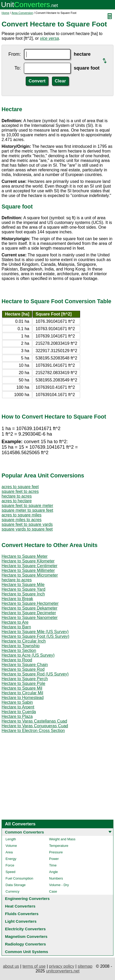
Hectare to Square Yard (23, 589)
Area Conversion (22, 13)
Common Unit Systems (27, 952)
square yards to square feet (27, 529)
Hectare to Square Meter (25, 556)
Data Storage (16, 885)
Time (53, 865)
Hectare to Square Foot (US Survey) (35, 636)
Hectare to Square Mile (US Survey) (35, 632)
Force (10, 865)
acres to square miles (22, 515)
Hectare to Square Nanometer (30, 618)
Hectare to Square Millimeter (28, 570)
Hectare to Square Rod (23, 669)
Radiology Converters (25, 944)
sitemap (85, 966)
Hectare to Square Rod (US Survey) (35, 674)
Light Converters (21, 921)
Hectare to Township (21, 646)
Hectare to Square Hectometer (30, 603)
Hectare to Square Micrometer (30, 575)
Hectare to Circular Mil (22, 693)
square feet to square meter (27, 506)
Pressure (56, 852)
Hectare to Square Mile (23, 585)
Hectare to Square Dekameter (30, 608)
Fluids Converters (22, 914)
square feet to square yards (27, 524)
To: (18, 68)
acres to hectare (17, 501)
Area (9, 852)
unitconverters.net (63, 971)
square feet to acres (20, 491)
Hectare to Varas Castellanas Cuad (34, 721)
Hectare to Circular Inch (24, 641)
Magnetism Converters (26, 936)
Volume (11, 846)
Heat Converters (20, 906)
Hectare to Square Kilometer (28, 561)
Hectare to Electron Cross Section (33, 731)
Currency (12, 891)
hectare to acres (17, 496)
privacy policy (62, 966)
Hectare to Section (19, 650)
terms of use (34, 966)
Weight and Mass (62, 839)
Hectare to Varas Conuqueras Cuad (35, 726)
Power (54, 859)
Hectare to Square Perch (25, 679)
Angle (53, 872)
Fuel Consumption (19, 878)
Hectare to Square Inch (23, 594)
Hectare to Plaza (17, 716)
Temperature (59, 846)
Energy (11, 859)
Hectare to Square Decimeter (29, 613)
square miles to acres (22, 520)
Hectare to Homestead (23, 698)
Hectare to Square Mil (22, 688)
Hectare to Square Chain (25, 665)
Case (53, 891)
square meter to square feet (27, 510)
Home (5, 13)
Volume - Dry (59, 885)
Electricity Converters (25, 929)
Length (11, 839)
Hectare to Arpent (18, 707)
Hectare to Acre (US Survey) (28, 655)
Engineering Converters (27, 899)
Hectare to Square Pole (23, 683)
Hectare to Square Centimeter (30, 566)
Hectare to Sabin (17, 702)
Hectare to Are (15, 622)
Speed (11, 872)
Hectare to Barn (16, 627)
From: (15, 54)
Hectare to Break (17, 599)
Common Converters (24, 832)
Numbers (56, 878)
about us (11, 966)
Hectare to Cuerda (19, 712)
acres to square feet (20, 487)
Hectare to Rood (17, 660)
